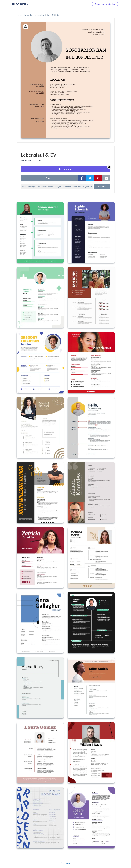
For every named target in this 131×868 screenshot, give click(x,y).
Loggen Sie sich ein (78, 4)
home (19, 15)
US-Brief (56, 15)
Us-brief (37, 160)
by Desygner (26, 160)
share (49, 178)
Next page (65, 863)
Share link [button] (102, 187)
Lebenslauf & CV (42, 15)
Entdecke (28, 15)
